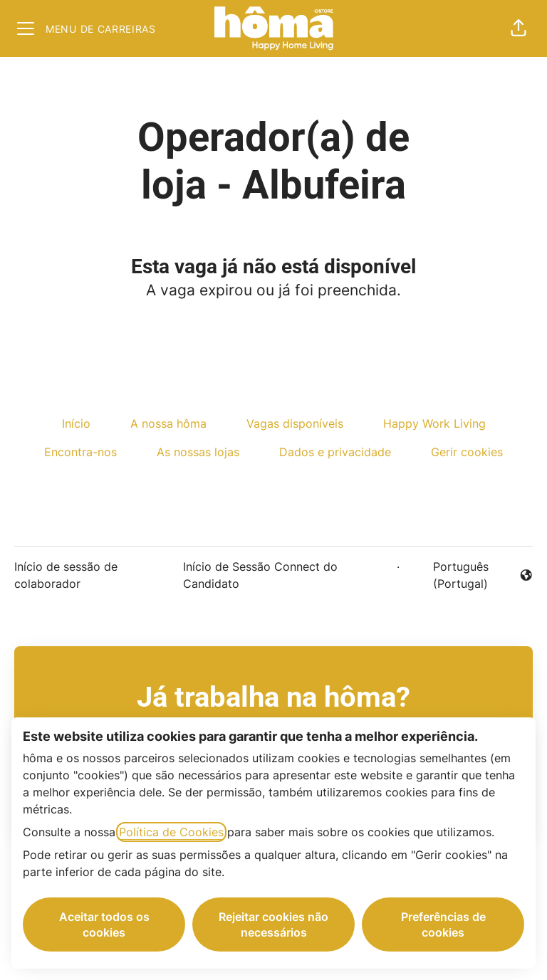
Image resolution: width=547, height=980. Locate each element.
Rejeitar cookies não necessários (273, 924)
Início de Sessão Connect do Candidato (260, 575)
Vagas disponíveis (295, 423)
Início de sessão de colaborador (66, 575)
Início (76, 423)
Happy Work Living (434, 423)
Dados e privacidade (335, 452)
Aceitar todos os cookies (104, 924)
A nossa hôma (168, 423)
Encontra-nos (80, 452)
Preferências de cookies (443, 924)
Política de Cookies (171, 832)
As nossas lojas (198, 452)
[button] (519, 28)
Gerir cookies (467, 452)
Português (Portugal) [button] (469, 575)
